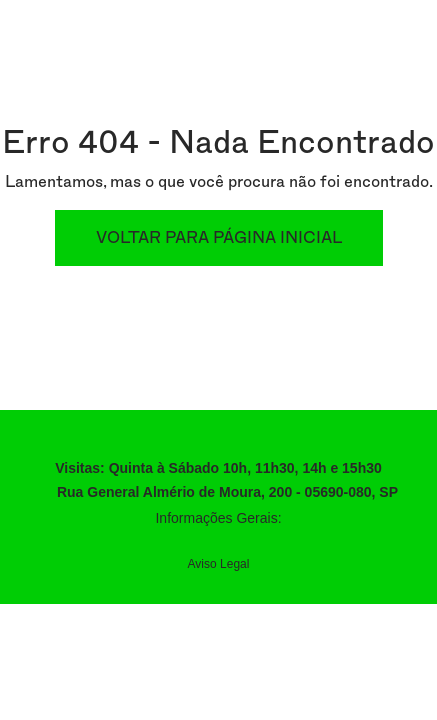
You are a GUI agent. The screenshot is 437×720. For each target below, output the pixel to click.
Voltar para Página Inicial (219, 238)
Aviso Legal (219, 564)
